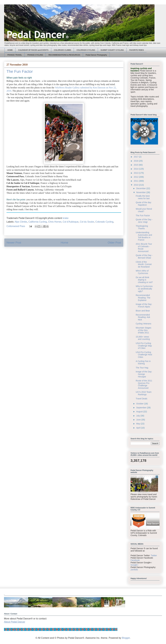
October (140, 404)
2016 (136, 161)
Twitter (154, 555)
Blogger (126, 638)
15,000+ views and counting (143, 338)
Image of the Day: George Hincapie (144, 374)
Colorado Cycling (104, 222)
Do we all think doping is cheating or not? (144, 280)
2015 (136, 165)
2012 (136, 177)
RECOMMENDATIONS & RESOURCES (64, 55)
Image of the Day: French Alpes (144, 305)
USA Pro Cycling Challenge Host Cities (144, 355)
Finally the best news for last (143, 197)
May (138, 424)
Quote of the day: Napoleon (144, 204)
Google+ (134, 565)
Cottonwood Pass (16, 226)
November (141, 192)
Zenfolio (134, 570)
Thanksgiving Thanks (142, 227)
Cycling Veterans (143, 324)
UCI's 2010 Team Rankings (144, 393)
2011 (136, 181)
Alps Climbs (21, 222)
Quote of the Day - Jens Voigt (144, 221)
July (138, 416)
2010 (136, 185)
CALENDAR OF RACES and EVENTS (33, 50)
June (139, 420)
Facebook (135, 560)
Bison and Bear (143, 311)
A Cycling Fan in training (143, 362)
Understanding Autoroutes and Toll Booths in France (144, 236)
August (140, 412)
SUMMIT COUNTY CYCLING (112, 50)
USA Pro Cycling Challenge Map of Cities (144, 346)
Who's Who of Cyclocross (142, 272)
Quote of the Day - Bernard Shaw (144, 257)
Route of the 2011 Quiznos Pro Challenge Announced (144, 384)
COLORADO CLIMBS (63, 50)
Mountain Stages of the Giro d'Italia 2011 (143, 330)
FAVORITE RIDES (136, 50)
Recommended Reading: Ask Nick (143, 317)
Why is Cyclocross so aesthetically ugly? (144, 289)
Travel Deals (141, 399)
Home (64, 243)
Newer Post (14, 243)
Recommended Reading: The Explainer (143, 298)
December (141, 188)
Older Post (114, 243)
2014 (136, 169)
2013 (136, 173)
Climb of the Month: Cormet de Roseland (144, 264)
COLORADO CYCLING (86, 50)
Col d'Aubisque (71, 222)
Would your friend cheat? (144, 210)
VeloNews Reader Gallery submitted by (74, 88)
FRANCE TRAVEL (15, 55)
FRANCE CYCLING (35, 55)
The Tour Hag (142, 368)
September (141, 408)
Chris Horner (55, 222)
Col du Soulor (87, 222)
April (139, 428)
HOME (10, 50)
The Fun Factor (143, 216)
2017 (136, 157)
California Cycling (38, 222)
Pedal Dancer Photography (96, 55)
